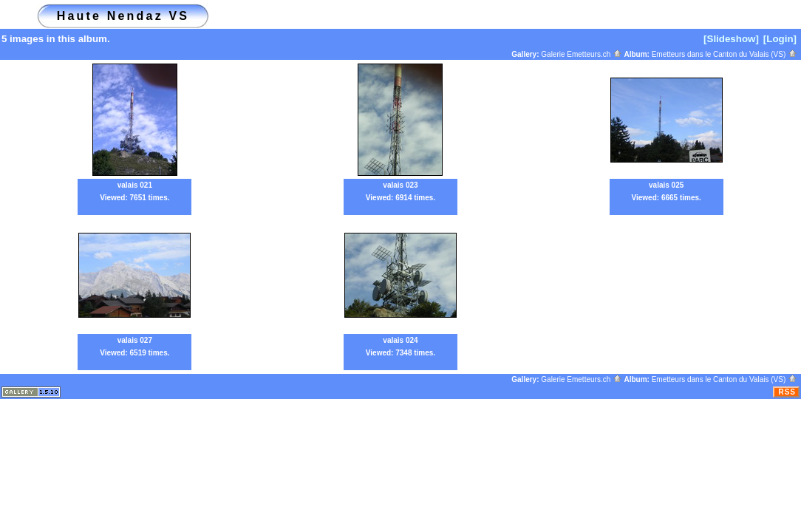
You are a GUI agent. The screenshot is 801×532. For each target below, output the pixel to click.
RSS (787, 392)
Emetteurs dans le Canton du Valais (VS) (725, 54)
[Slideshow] (731, 39)
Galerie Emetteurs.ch (582, 54)
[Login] (780, 39)
